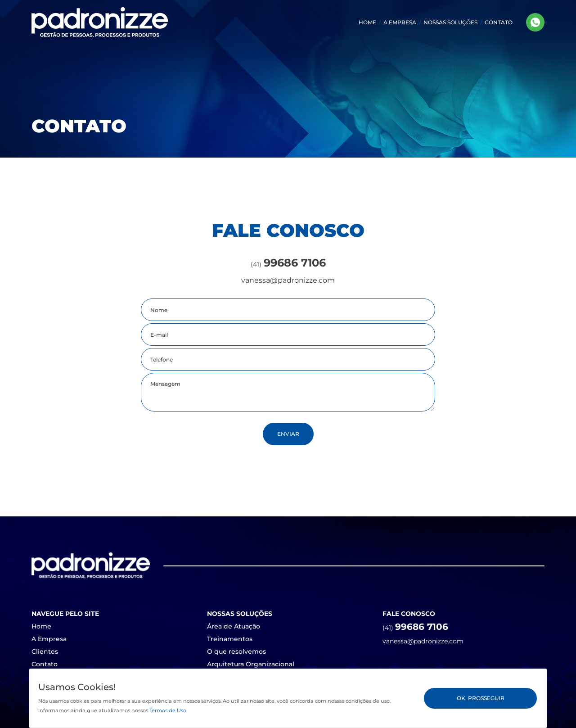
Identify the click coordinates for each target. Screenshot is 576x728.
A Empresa (49, 639)
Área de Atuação (234, 626)
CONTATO (499, 22)
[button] (450, 23)
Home (41, 626)
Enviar (288, 434)
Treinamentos (230, 639)
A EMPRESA (400, 22)
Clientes (45, 651)
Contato (45, 664)
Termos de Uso (168, 710)
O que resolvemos (236, 651)
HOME (367, 22)
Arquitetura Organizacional (251, 664)
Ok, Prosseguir (481, 698)
